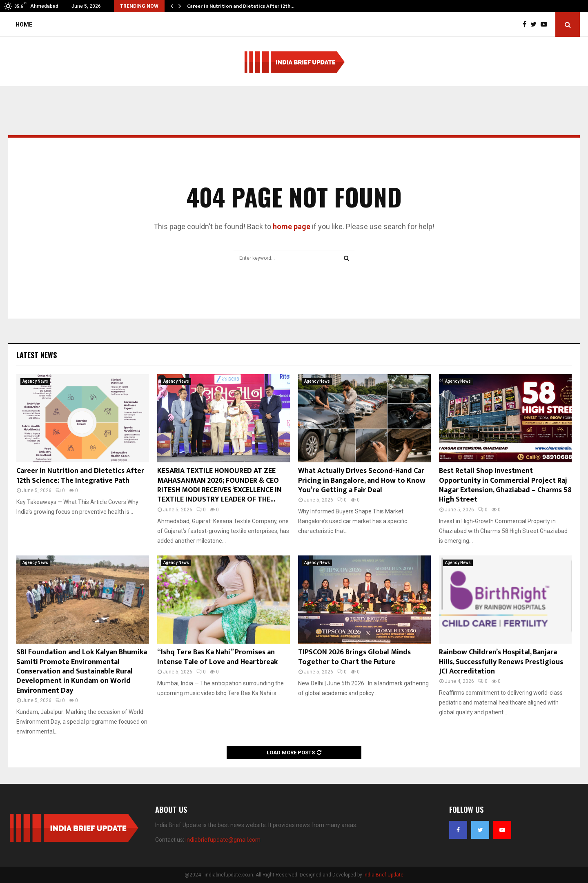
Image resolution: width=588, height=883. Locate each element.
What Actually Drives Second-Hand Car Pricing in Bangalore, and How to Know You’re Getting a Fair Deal (362, 481)
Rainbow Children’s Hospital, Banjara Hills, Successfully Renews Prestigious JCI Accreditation (501, 662)
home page (292, 226)
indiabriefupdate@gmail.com (223, 840)
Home (24, 25)
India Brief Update (383, 875)
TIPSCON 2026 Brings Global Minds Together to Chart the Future (354, 657)
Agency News (35, 381)
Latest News (37, 355)
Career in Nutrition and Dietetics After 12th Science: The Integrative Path (80, 476)
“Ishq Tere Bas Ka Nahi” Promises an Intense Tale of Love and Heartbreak (217, 657)
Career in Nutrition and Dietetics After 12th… (241, 6)
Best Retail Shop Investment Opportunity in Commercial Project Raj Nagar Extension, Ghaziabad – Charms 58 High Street (505, 485)
